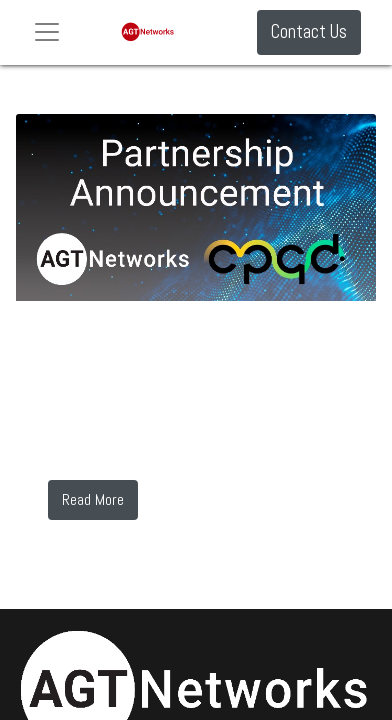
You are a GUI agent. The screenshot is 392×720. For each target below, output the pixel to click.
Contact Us (309, 31)
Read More (93, 499)
